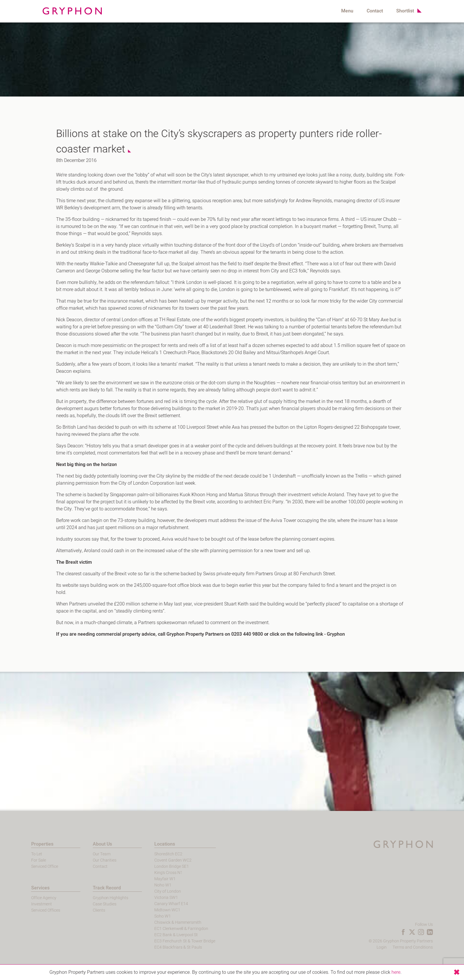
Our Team (88, 854)
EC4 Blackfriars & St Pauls (165, 947)
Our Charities (91, 860)
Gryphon (332, 634)
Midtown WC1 (154, 910)
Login (395, 947)
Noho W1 (150, 885)
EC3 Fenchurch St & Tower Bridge (172, 941)
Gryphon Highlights (97, 898)
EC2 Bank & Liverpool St (163, 935)
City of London (154, 891)
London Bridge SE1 (158, 866)
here (396, 972)
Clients (86, 910)
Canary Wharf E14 (158, 904)
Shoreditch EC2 (155, 854)
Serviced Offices (33, 910)
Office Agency (31, 898)
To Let (24, 854)
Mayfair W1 (152, 879)
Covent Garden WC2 (160, 860)
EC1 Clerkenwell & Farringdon (168, 929)
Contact (375, 11)
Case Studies (91, 904)
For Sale (25, 860)
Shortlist (405, 11)
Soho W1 (149, 916)
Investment (28, 904)
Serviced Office (32, 866)
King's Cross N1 (155, 873)
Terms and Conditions (426, 947)
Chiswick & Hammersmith (165, 922)
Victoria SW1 (153, 898)
